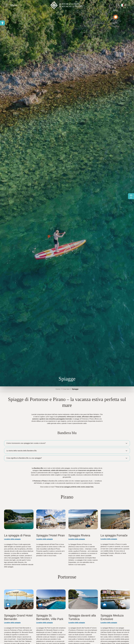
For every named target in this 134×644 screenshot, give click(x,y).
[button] (2, 23)
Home (58, 389)
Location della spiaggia (77, 623)
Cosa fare (66, 389)
